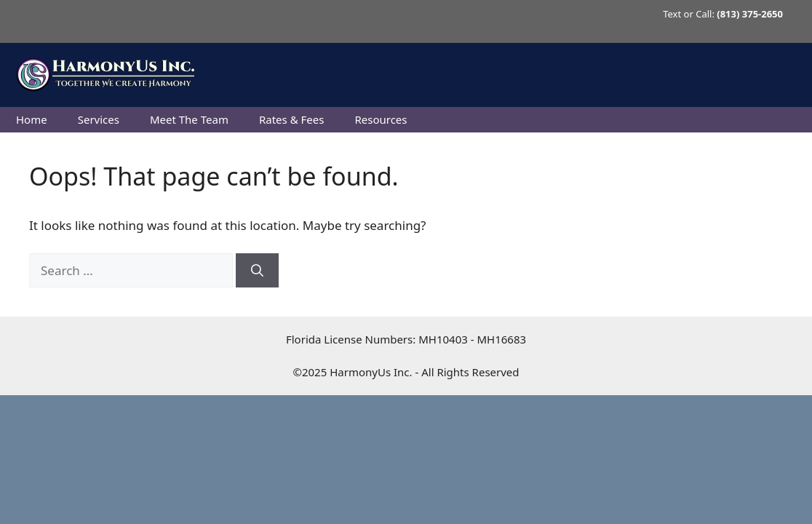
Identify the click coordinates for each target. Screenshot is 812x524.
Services (99, 119)
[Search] (257, 271)
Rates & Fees (291, 119)
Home (32, 119)
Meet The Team (189, 119)
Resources (381, 119)
